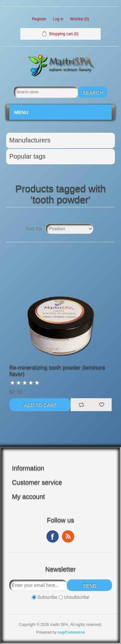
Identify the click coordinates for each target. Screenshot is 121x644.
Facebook (53, 536)
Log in (58, 19)
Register (39, 19)
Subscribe (47, 597)
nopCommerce (71, 632)
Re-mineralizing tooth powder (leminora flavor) (57, 371)
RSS (68, 536)
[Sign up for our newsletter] (38, 585)
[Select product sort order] (69, 229)
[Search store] (46, 92)
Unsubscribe (77, 597)
